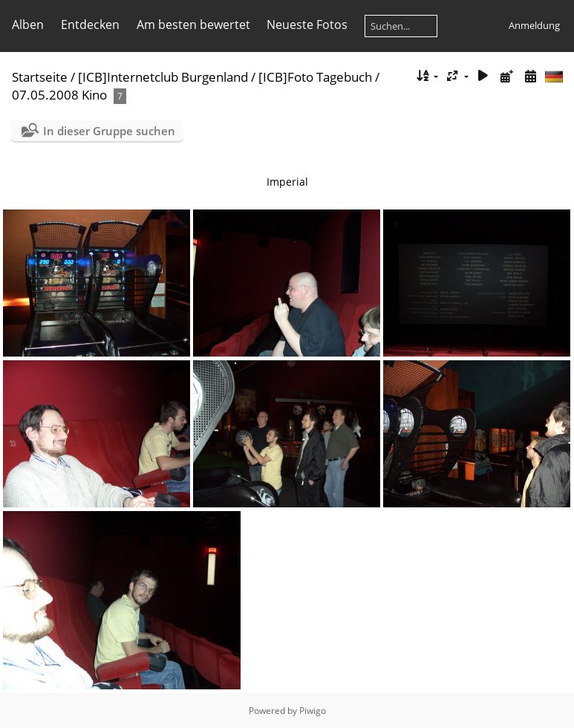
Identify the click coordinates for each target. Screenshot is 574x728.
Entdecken (90, 25)
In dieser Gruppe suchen (109, 131)
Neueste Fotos (307, 25)
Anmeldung (534, 25)
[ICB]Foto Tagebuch (315, 77)
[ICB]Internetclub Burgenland (163, 77)
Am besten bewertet (193, 25)
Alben (28, 25)
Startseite (40, 77)
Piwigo (313, 711)
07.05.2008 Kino (59, 95)
